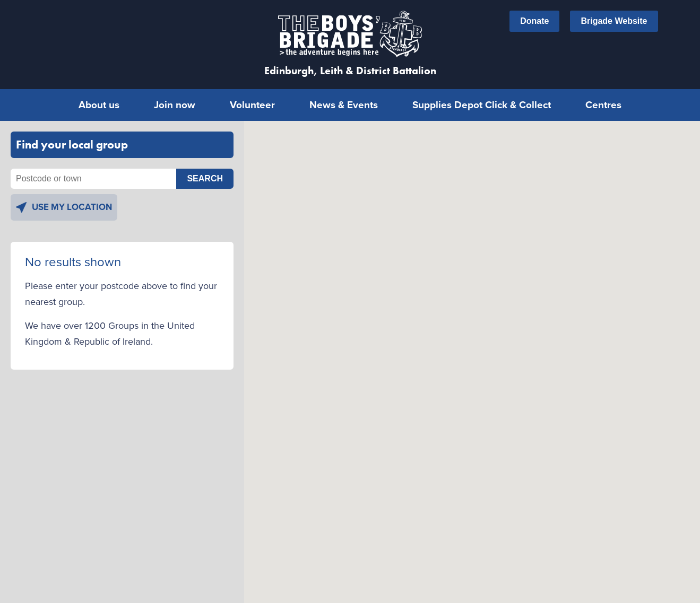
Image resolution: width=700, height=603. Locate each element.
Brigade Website (614, 21)
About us (99, 99)
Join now (175, 99)
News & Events (344, 99)
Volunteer (252, 99)
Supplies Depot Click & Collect (482, 99)
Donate (534, 21)
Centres (603, 99)
